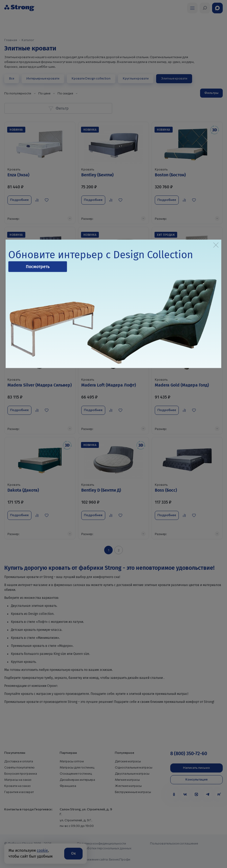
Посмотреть (38, 266)
